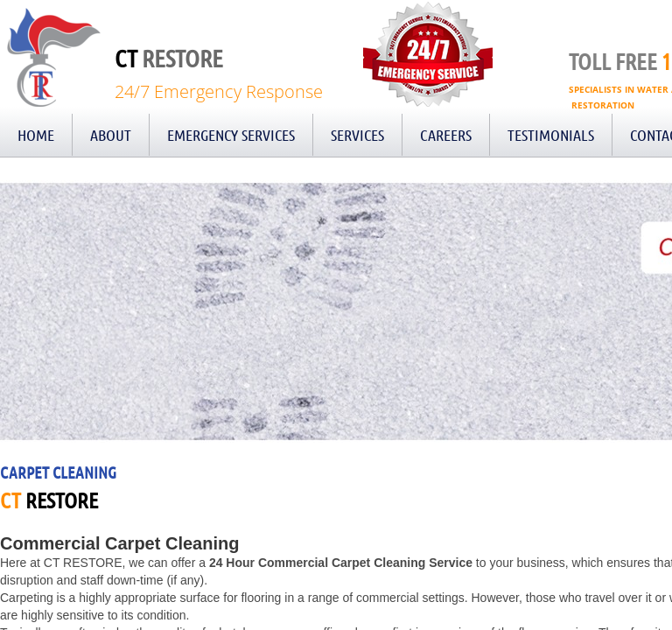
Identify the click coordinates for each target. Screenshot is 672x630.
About (111, 135)
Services (357, 135)
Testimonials (551, 135)
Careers (446, 135)
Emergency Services (231, 135)
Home (36, 135)
